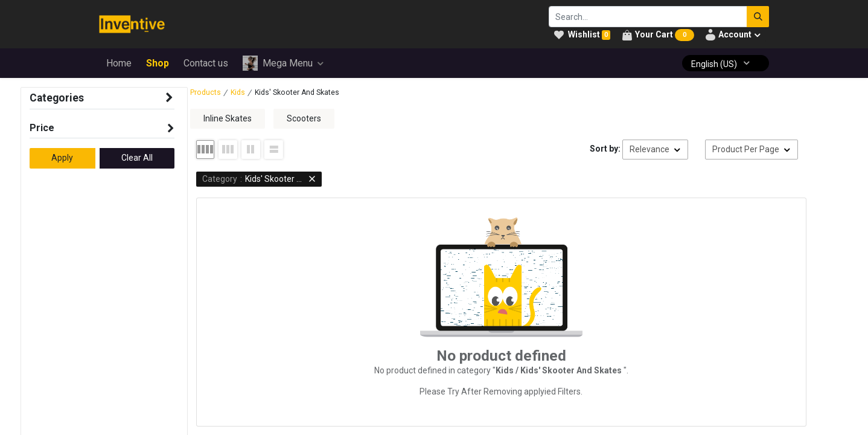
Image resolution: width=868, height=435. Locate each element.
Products (206, 92)
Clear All (137, 158)
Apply (62, 158)
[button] (655, 150)
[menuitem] (119, 63)
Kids (238, 92)
